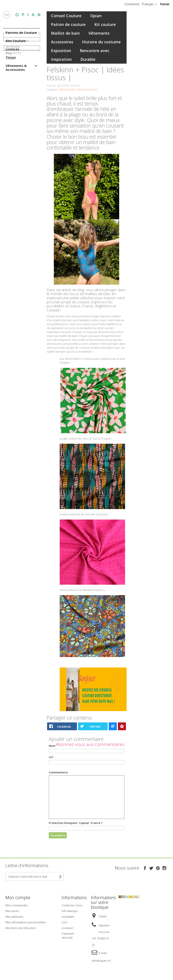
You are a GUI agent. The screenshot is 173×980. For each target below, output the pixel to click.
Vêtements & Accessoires (16, 68)
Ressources (13, 97)
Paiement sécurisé (68, 935)
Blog (8, 118)
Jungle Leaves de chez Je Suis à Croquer (86, 438)
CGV (64, 922)
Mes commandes (17, 905)
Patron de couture (68, 24)
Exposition (61, 51)
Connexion (132, 4)
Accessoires (62, 42)
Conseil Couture (66, 16)
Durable (88, 59)
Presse (10, 104)
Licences (13, 49)
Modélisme (13, 91)
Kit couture (105, 24)
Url (51, 757)
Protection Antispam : (76, 823)
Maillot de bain (65, 33)
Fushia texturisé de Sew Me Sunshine (84, 514)
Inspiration (61, 59)
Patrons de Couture (21, 32)
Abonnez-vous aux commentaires (90, 744)
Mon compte (18, 898)
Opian (96, 16)
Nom (52, 746)
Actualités (68, 916)
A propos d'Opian (17, 85)
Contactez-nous (72, 905)
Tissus (11, 57)
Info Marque (70, 910)
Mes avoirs (12, 910)
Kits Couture (16, 41)
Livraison (67, 927)
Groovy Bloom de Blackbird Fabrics (82, 590)
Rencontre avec (95, 51)
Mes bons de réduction (21, 927)
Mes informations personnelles (26, 922)
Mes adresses (14, 916)
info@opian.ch (101, 960)
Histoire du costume (101, 42)
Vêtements (99, 33)
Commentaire (58, 772)
